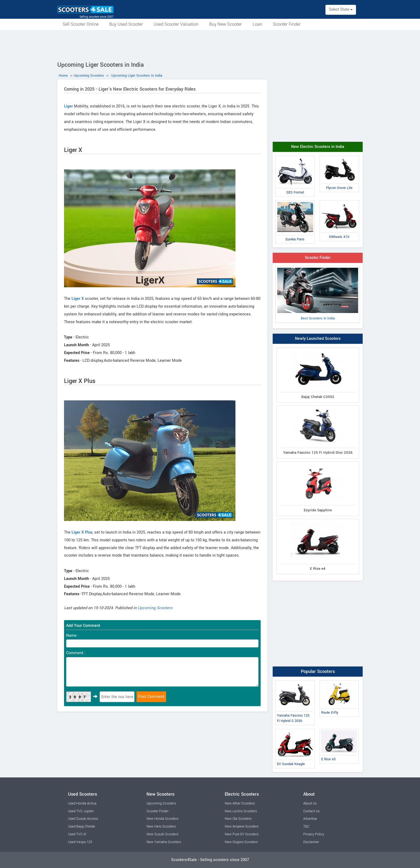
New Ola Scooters (238, 819)
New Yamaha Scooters (164, 842)
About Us (310, 803)
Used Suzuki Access (83, 819)
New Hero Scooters (161, 826)
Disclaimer (311, 842)
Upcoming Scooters (155, 608)
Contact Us (311, 811)
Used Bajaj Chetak (82, 826)
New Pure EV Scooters (242, 834)
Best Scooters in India (318, 294)
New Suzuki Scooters (162, 834)
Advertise (310, 819)
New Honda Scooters (162, 819)
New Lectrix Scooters (241, 811)
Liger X (78, 299)
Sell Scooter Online (81, 24)
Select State (341, 10)
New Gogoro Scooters (241, 842)
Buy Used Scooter (126, 24)
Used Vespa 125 (80, 842)
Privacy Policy (314, 834)
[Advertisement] (210, 45)
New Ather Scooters (240, 803)
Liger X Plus (82, 532)
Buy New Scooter (226, 24)
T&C (306, 826)
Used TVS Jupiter (81, 811)
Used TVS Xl (77, 834)
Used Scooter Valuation (176, 24)
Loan (257, 24)
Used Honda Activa (82, 803)
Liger (68, 106)
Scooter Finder (287, 24)
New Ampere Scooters (242, 826)
